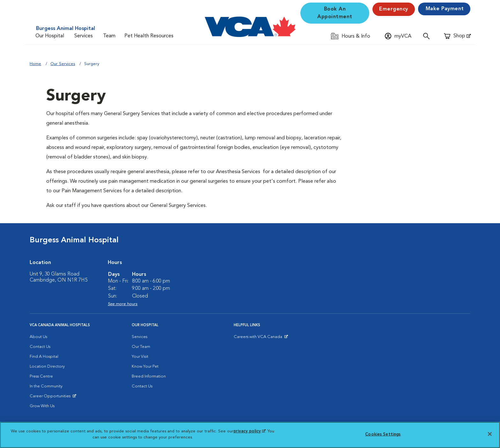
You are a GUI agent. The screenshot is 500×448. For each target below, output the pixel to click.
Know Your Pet (145, 367)
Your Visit (140, 357)
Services (84, 36)
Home (35, 64)
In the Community (46, 386)
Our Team (141, 347)
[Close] (490, 434)
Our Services (63, 64)
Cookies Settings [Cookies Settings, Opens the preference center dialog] (383, 434)
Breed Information (149, 376)
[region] (250, 435)
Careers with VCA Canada (258, 338)
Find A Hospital (44, 357)
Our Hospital (50, 36)
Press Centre (41, 376)
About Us (38, 337)
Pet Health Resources (149, 36)
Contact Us (40, 347)
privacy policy (249, 431)
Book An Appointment (335, 13)
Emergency (394, 9)
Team (109, 36)
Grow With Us (42, 406)
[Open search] (428, 36)
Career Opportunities (51, 398)
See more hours (123, 304)
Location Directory (47, 367)
